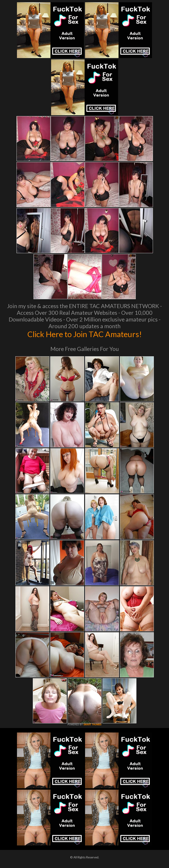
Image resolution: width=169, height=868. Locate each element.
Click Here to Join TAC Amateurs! (84, 334)
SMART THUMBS (92, 725)
